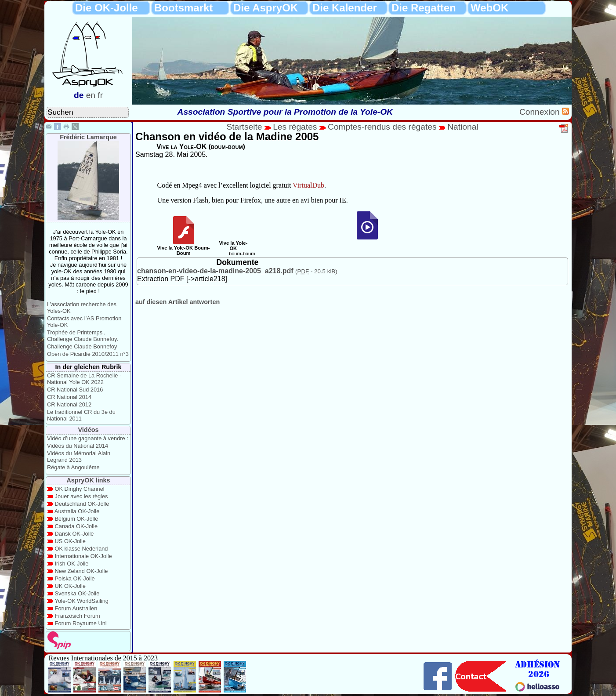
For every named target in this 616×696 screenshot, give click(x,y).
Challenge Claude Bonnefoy (82, 346)
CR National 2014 (69, 397)
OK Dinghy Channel (80, 489)
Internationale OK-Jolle (83, 556)
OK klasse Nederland (82, 549)
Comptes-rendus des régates (382, 127)
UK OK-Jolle (70, 586)
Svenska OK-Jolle (77, 593)
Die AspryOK (266, 8)
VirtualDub (308, 185)
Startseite (244, 127)
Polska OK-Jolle (75, 578)
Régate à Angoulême (73, 467)
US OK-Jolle (70, 541)
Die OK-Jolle (107, 8)
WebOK (489, 8)
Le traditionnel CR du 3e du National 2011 (81, 415)
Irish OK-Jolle (72, 564)
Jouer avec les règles (82, 496)
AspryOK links (88, 480)
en (91, 95)
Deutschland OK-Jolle (82, 504)
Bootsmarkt (183, 8)
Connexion (541, 112)
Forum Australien (76, 608)
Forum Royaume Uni (81, 623)
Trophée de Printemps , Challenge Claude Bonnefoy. (83, 336)
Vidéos (89, 430)
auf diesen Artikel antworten (178, 302)
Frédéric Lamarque (88, 137)
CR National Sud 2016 (75, 390)
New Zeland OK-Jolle (82, 571)
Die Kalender (345, 8)
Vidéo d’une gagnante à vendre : (88, 438)
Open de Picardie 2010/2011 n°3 (88, 354)
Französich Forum (78, 616)
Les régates (295, 127)
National (463, 127)
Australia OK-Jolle (77, 511)
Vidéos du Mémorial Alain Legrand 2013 (79, 457)
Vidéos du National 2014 (78, 446)
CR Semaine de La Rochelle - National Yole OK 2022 (84, 379)
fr (100, 95)
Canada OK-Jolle (76, 526)
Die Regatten (424, 8)
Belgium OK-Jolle (77, 519)
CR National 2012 (69, 404)
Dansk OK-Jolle (74, 534)
